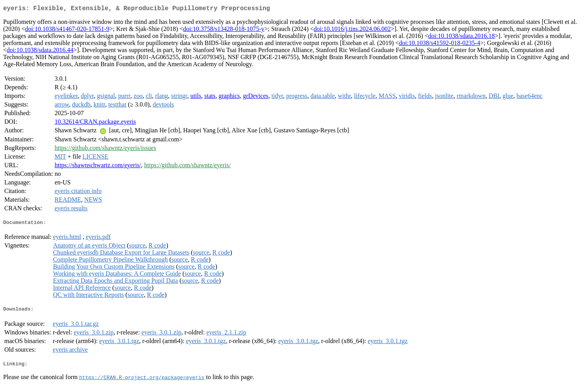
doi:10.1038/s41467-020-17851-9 (67, 30)
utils (196, 97)
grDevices (255, 97)
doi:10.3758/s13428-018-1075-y (224, 30)
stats (210, 97)
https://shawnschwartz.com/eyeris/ (98, 167)
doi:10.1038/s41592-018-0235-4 (440, 44)
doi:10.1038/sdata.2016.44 (40, 51)
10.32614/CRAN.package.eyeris (95, 123)
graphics (229, 97)
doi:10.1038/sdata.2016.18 (461, 37)
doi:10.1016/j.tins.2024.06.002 (352, 30)
